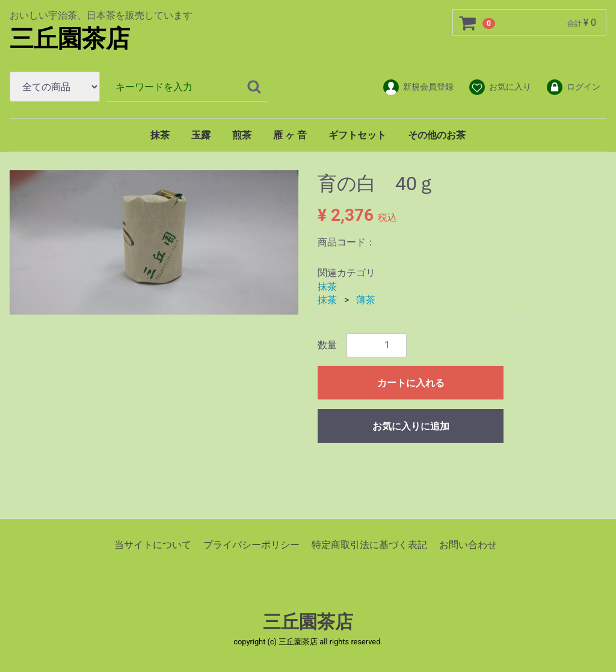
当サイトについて (153, 544)
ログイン (573, 87)
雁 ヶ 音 (290, 135)
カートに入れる (411, 382)
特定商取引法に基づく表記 (369, 544)
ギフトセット (357, 135)
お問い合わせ (468, 544)
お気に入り (500, 87)
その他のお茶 (437, 135)
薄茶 (366, 300)
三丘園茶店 (70, 39)
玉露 (201, 135)
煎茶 (242, 135)
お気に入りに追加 (411, 426)
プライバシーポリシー (251, 544)
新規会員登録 (418, 87)
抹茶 (160, 135)
